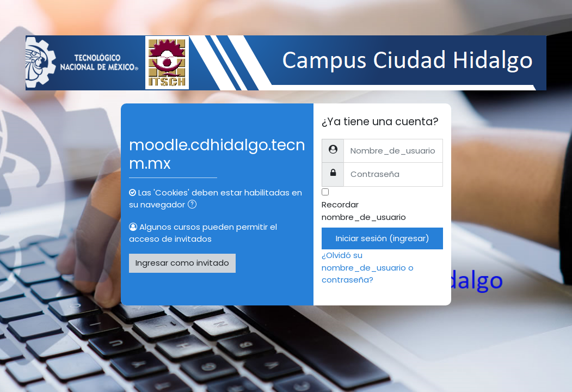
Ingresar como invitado (182, 263)
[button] (194, 205)
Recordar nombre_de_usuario (364, 210)
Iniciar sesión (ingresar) (383, 238)
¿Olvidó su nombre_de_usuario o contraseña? (368, 267)
